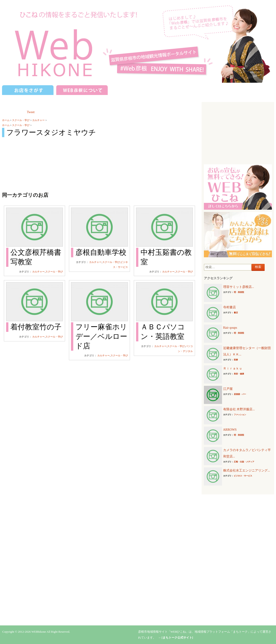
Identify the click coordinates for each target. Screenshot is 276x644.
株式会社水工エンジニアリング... (247, 470)
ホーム (6, 120)
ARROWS (230, 430)
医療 (236, 360)
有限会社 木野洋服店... (239, 409)
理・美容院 (239, 292)
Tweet (31, 112)
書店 (236, 313)
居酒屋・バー (240, 394)
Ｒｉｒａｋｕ (233, 368)
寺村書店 (230, 307)
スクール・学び (21, 120)
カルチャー (38, 120)
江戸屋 (228, 389)
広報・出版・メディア (244, 462)
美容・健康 (239, 374)
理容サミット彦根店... (239, 287)
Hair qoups (230, 328)
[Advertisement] (238, 133)
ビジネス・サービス (243, 476)
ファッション (240, 415)
